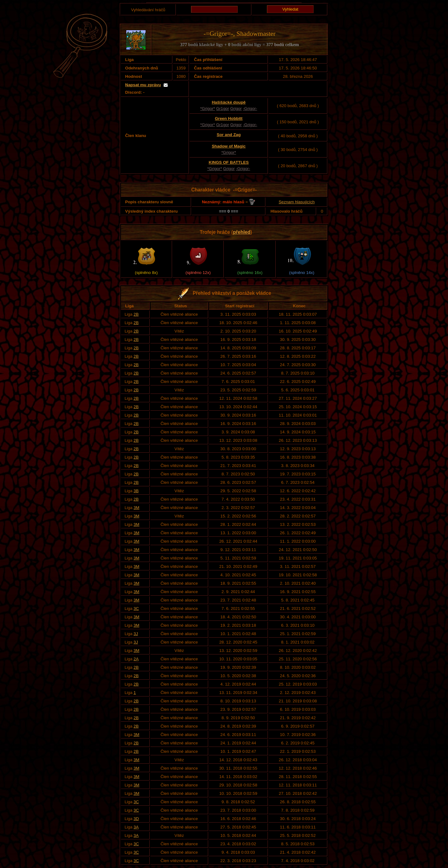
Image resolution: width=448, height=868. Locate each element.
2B (136, 314)
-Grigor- (250, 108)
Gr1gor (223, 108)
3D (136, 819)
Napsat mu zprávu (143, 85)
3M (136, 508)
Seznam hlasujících (297, 202)
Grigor (236, 108)
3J (136, 634)
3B (136, 491)
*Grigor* (208, 108)
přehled (242, 232)
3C (136, 609)
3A (136, 827)
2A (136, 659)
